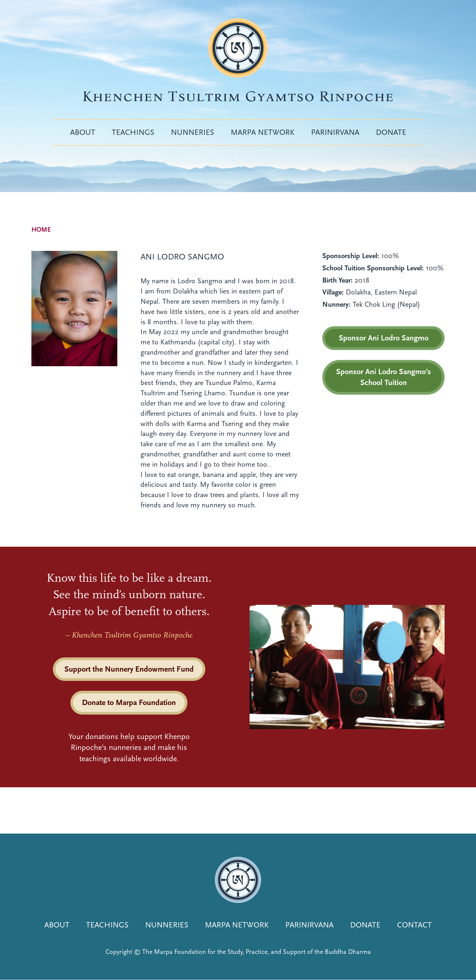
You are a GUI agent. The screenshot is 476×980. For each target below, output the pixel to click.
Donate (391, 132)
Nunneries (193, 132)
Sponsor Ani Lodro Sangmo (384, 338)
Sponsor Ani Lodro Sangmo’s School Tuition (384, 377)
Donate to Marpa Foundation (129, 702)
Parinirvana (335, 132)
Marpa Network (263, 132)
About (83, 132)
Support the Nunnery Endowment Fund (129, 669)
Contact (414, 925)
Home (41, 230)
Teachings (133, 132)
